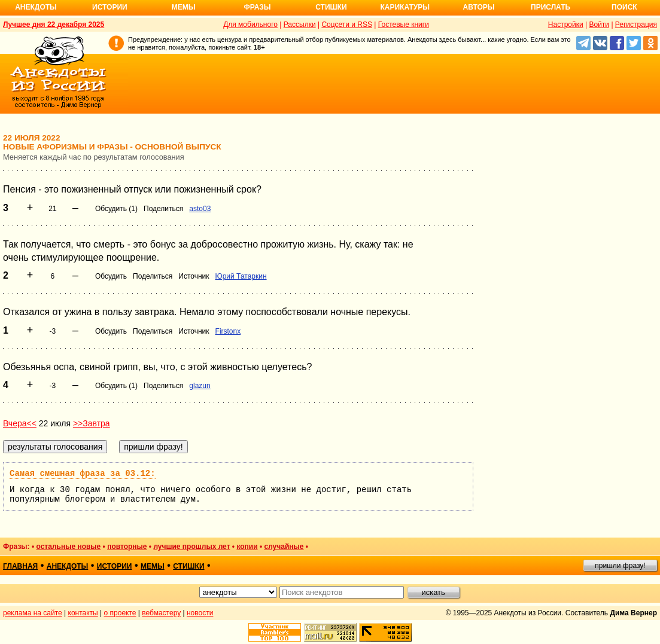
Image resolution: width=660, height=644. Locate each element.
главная (20, 566)
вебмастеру (161, 613)
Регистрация (636, 25)
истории (115, 566)
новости (200, 613)
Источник (194, 276)
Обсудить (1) (116, 209)
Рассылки (300, 25)
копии (247, 547)
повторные (127, 547)
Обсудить (111, 276)
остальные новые (68, 547)
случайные (284, 547)
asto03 (200, 209)
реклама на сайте (33, 613)
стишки (188, 566)
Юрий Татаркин (241, 276)
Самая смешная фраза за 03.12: (83, 474)
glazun (200, 386)
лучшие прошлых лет (191, 547)
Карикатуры (405, 7)
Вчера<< (20, 423)
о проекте (120, 613)
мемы (153, 566)
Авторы (479, 7)
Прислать (550, 7)
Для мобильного (250, 25)
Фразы (257, 7)
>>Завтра (92, 423)
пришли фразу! (620, 566)
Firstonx (228, 331)
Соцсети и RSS (347, 25)
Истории (110, 7)
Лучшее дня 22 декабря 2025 (54, 25)
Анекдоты (36, 7)
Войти (599, 25)
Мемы (184, 7)
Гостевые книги (404, 25)
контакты (83, 613)
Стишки (331, 7)
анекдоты (68, 566)
